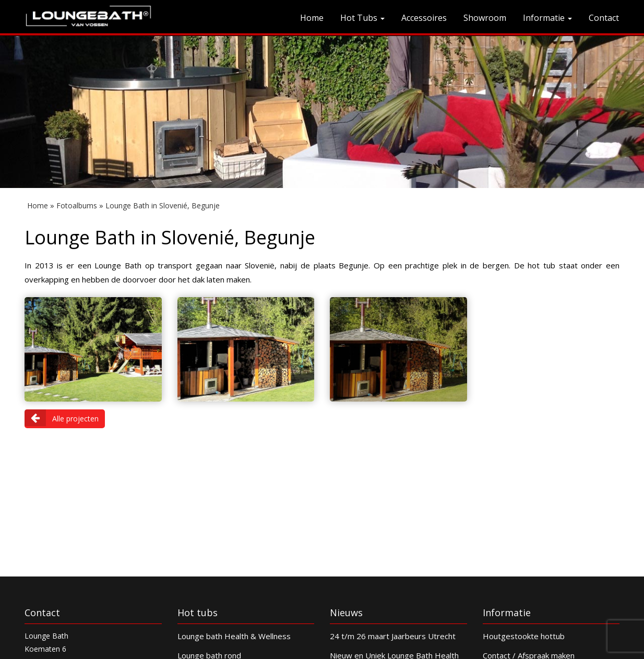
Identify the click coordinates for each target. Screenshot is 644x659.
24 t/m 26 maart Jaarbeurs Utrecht (393, 636)
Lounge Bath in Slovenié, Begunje (163, 205)
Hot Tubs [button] (362, 18)
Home (312, 18)
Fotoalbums (77, 205)
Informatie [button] (547, 18)
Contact (604, 18)
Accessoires (424, 18)
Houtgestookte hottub (524, 636)
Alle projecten (62, 418)
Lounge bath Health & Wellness (234, 636)
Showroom (485, 18)
